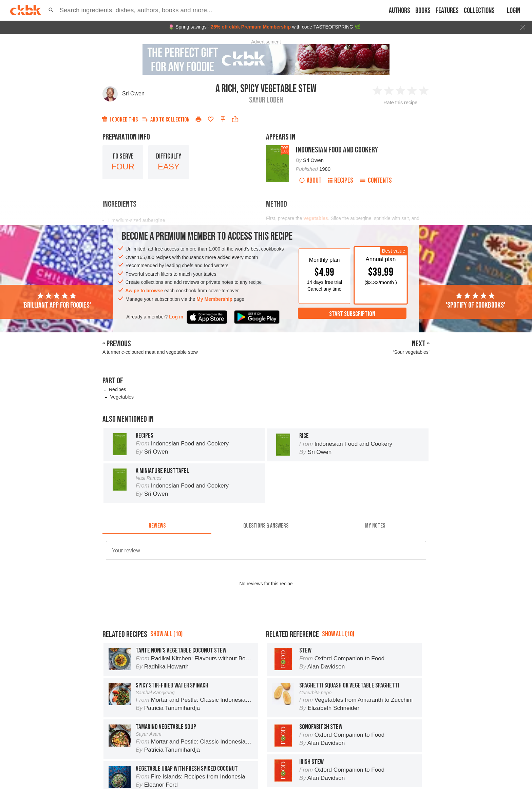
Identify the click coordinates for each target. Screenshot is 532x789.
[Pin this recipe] (223, 119)
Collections (479, 11)
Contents (376, 180)
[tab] (157, 526)
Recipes (340, 180)
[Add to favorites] (211, 119)
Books (423, 11)
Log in (176, 317)
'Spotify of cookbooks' (476, 301)
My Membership (214, 299)
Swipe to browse (144, 291)
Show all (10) (166, 665)
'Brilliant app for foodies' (57, 301)
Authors (400, 11)
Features (447, 11)
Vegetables (122, 397)
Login (514, 11)
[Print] (198, 119)
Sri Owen (133, 94)
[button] (51, 10)
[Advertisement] (266, 630)
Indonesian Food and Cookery (337, 150)
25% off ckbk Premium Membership (251, 27)
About (310, 180)
